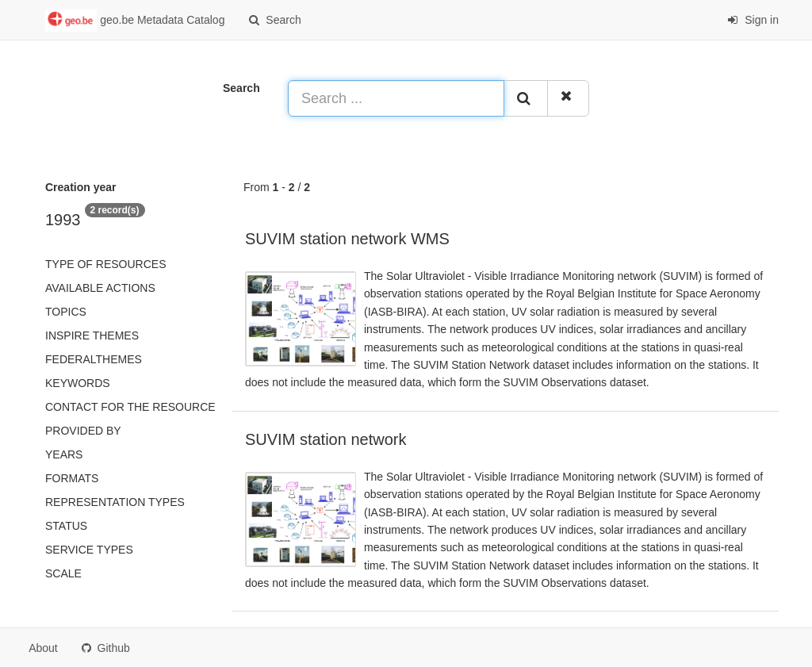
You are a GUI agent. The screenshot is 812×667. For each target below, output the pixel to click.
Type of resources (105, 264)
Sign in (753, 20)
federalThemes (94, 359)
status (66, 526)
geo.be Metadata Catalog (135, 21)
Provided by (83, 431)
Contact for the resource (130, 407)
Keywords (78, 383)
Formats (72, 478)
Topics (66, 312)
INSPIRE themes (92, 335)
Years (64, 454)
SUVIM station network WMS (347, 239)
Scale (63, 573)
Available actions (100, 288)
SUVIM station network (326, 439)
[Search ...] (396, 98)
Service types (89, 550)
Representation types (115, 502)
